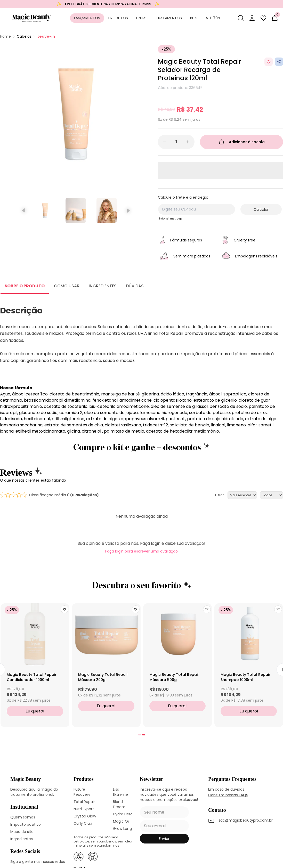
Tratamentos (169, 18)
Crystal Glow (85, 816)
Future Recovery (82, 792)
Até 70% (213, 18)
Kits (194, 18)
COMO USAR (67, 286)
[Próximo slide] (128, 210)
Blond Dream (119, 804)
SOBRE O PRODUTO (25, 286)
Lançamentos (87, 18)
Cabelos (24, 36)
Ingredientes (22, 839)
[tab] (140, 735)
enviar (164, 839)
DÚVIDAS (135, 286)
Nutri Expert (84, 809)
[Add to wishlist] (269, 62)
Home (5, 36)
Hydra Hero (123, 814)
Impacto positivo (26, 824)
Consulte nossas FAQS (228, 795)
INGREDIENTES (103, 286)
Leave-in (46, 36)
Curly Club (83, 823)
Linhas (142, 18)
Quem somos (23, 817)
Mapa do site (22, 832)
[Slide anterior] (24, 210)
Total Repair (84, 802)
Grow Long (122, 829)
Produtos (118, 18)
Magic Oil (121, 821)
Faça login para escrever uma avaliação (141, 551)
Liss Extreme (120, 792)
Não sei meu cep (171, 219)
